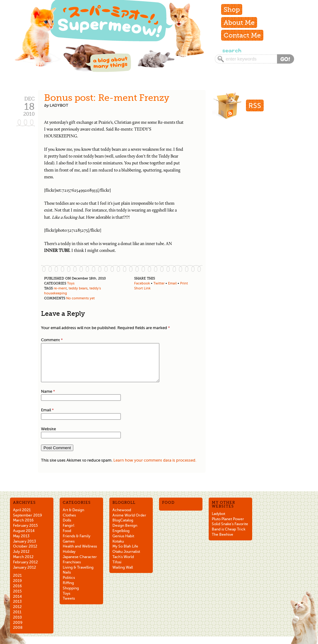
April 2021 (22, 517)
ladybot (59, 105)
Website (48, 436)
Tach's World (123, 564)
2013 (17, 609)
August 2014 (24, 538)
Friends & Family (77, 543)
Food (67, 538)
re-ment (60, 288)
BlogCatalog (123, 528)
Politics (69, 585)
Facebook (142, 283)
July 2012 (21, 559)
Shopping (71, 596)
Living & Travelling (78, 575)
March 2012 (23, 564)
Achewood (122, 517)
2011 (17, 619)
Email (172, 283)
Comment (52, 340)
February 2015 (25, 533)
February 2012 (25, 570)
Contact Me (242, 35)
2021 (17, 583)
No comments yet (80, 298)
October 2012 (25, 554)
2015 (17, 599)
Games (69, 549)
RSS (255, 105)
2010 (18, 625)
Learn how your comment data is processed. (155, 468)
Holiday (69, 559)
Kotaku (118, 549)
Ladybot (218, 521)
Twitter (159, 283)
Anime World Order (129, 523)
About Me (239, 22)
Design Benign (125, 533)
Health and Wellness (80, 554)
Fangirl (68, 533)
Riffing (68, 590)
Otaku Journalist (126, 559)
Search (231, 50)
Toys (71, 283)
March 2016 (23, 528)
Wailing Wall (123, 575)
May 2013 (21, 543)
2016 (17, 593)
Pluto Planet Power (228, 526)
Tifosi (117, 570)
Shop (232, 9)
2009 (18, 630)
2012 (17, 614)
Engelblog (121, 538)
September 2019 (27, 523)
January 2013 (25, 549)
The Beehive (223, 542)
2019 (17, 588)
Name (48, 399)
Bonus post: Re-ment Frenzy (107, 98)
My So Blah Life (125, 554)
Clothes (69, 523)
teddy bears (78, 288)
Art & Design (73, 517)
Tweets (69, 606)
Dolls (67, 528)
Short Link (142, 288)
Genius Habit (123, 543)
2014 (17, 604)
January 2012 (25, 575)
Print (184, 283)
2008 (18, 635)
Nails (67, 580)
